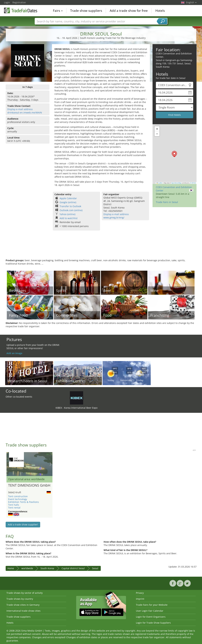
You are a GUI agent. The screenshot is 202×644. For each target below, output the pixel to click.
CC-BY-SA (193, 183)
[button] (174, 154)
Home (11, 568)
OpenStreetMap (176, 183)
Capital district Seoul (73, 568)
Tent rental (14, 508)
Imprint (140, 599)
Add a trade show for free (129, 11)
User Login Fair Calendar (150, 611)
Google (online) (68, 202)
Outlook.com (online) (71, 210)
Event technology (18, 499)
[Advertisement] (101, 248)
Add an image (14, 353)
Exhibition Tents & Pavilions (23, 502)
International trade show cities (23, 611)
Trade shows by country (20, 599)
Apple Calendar (68, 198)
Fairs (58, 11)
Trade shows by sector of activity (25, 593)
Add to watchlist (69, 218)
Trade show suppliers (86, 11)
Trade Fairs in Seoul (167, 202)
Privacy (140, 593)
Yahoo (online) (67, 214)
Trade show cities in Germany (23, 605)
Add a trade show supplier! (23, 525)
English (191, 2)
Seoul (95, 568)
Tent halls (14, 505)
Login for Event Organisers (151, 617)
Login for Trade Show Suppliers (153, 623)
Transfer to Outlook (70, 206)
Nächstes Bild (51, 464)
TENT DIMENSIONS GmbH (29, 485)
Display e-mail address (20, 109)
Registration (19, 2)
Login (7, 2)
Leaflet (160, 183)
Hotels (160, 11)
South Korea (47, 568)
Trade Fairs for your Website (152, 605)
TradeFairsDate (21, 10)
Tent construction (18, 496)
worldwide (27, 568)
